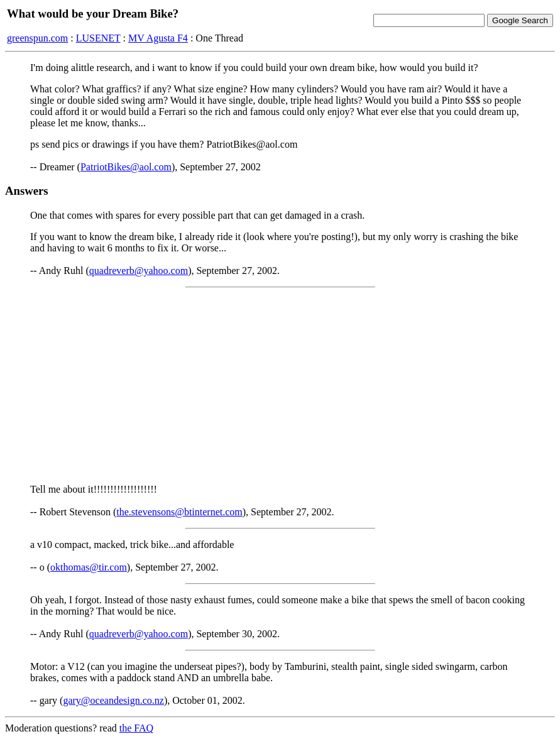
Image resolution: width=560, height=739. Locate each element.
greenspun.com (37, 38)
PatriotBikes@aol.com (126, 167)
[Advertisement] (280, 386)
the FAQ (136, 728)
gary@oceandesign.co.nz (113, 700)
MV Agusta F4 (158, 38)
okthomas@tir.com (89, 567)
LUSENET (98, 38)
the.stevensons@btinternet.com (179, 512)
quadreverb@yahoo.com (139, 271)
